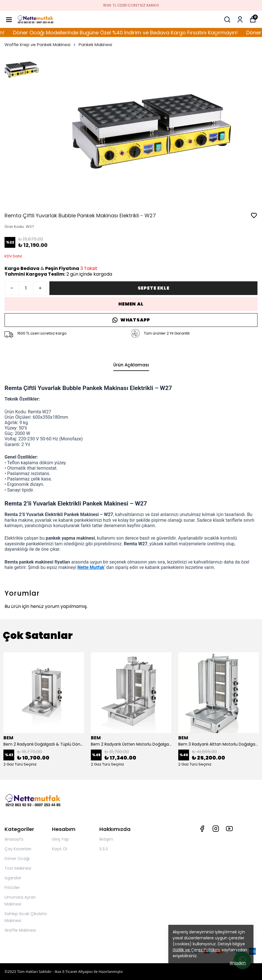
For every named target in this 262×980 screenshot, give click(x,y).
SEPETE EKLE (154, 288)
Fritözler (12, 888)
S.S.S (104, 849)
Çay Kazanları (18, 849)
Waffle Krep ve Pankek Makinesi (40, 45)
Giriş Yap (60, 839)
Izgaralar (13, 878)
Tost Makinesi (18, 868)
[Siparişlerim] (240, 19)
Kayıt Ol (59, 849)
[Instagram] (216, 829)
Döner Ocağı (17, 859)
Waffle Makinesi (20, 930)
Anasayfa (14, 839)
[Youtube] (229, 829)
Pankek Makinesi (95, 45)
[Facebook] (202, 829)
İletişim (106, 839)
